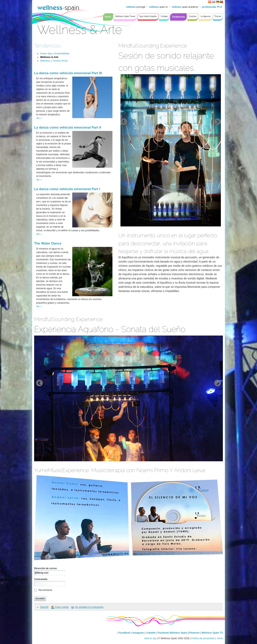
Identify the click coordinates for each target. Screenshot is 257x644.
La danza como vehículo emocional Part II (68, 127)
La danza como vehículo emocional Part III (68, 73)
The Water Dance (48, 243)
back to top (150, 638)
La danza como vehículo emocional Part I (67, 189)
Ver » (39, 118)
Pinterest (195, 633)
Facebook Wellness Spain (172, 633)
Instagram (138, 633)
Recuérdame (45, 590)
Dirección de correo (45, 568)
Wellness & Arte (49, 57)
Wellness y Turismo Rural (54, 61)
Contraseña (41, 579)
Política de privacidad (203, 638)
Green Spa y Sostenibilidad (55, 54)
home (220, 638)
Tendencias (48, 46)
